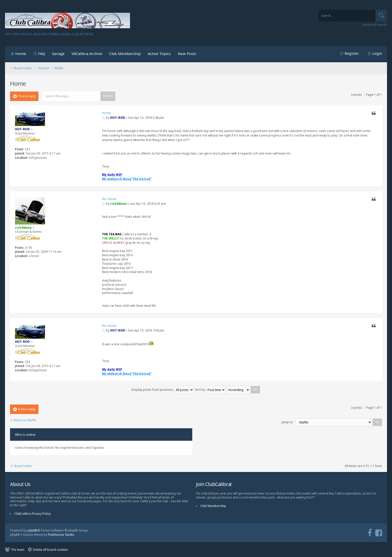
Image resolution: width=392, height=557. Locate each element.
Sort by (210, 390)
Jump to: (288, 422)
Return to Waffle (23, 420)
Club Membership (125, 53)
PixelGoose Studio (61, 535)
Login (377, 53)
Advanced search (375, 25)
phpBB (33, 530)
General (43, 68)
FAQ (41, 53)
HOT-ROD (118, 118)
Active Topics (159, 53)
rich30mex (118, 204)
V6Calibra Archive (87, 53)
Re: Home (109, 199)
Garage (58, 53)
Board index (23, 68)
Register (352, 53)
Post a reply (24, 96)
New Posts (187, 53)
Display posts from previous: (163, 390)
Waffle (59, 68)
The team (17, 550)
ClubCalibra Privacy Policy (32, 514)
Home (21, 53)
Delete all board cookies (50, 550)
